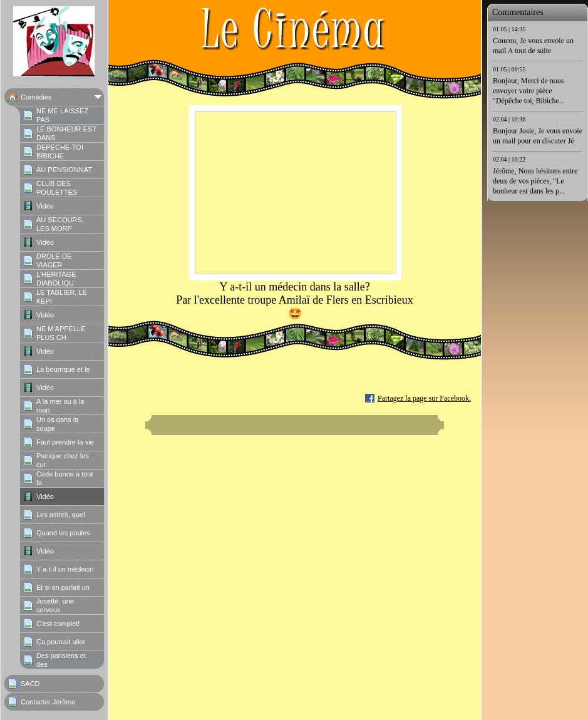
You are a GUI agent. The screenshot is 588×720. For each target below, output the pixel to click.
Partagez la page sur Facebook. (424, 398)
